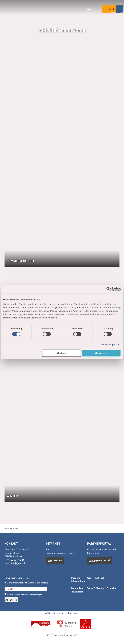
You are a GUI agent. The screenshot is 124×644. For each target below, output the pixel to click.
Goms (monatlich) (14, 583)
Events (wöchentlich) (36, 583)
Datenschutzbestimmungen (31, 594)
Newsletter (77, 592)
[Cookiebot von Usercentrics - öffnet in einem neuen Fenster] (108, 289)
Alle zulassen (101, 353)
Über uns (76, 578)
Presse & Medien (95, 588)
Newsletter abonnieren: (17, 578)
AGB (47, 613)
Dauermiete (77, 588)
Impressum (74, 613)
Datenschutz (59, 613)
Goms (7, 528)
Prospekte (112, 588)
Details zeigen (108, 345)
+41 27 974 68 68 (16, 560)
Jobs (89, 578)
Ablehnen (62, 353)
